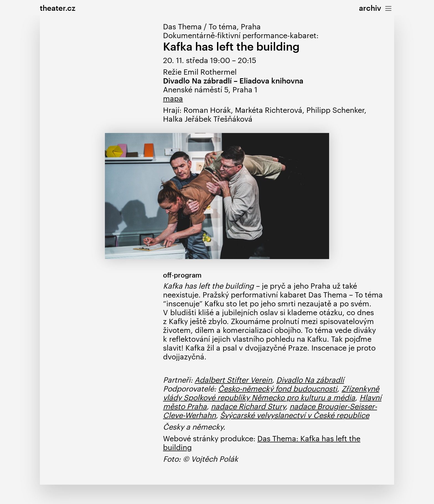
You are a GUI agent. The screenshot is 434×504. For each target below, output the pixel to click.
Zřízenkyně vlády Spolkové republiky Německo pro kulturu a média (271, 393)
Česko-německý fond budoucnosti (278, 389)
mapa (173, 98)
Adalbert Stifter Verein (233, 380)
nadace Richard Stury (248, 406)
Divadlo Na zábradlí (310, 380)
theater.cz (58, 8)
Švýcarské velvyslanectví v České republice (295, 415)
